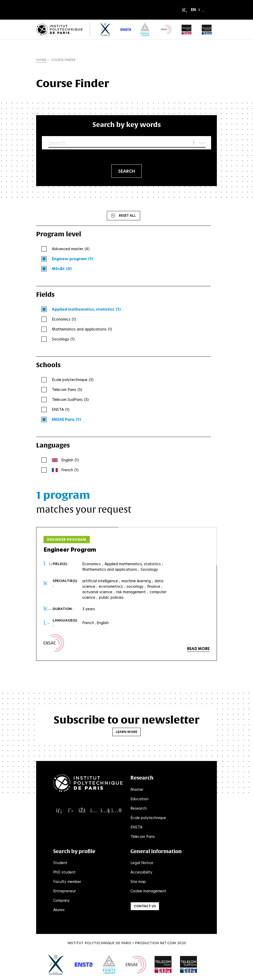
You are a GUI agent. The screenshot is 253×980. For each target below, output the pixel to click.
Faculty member (67, 882)
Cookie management (148, 891)
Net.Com (168, 943)
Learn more (126, 732)
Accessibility (141, 872)
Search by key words (127, 124)
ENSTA (136, 827)
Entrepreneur (65, 891)
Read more (198, 649)
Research (139, 808)
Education (139, 799)
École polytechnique (148, 818)
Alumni (59, 910)
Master (137, 789)
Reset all (127, 215)
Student (60, 863)
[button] (197, 10)
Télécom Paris (143, 837)
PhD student (64, 872)
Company (61, 900)
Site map (138, 882)
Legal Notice (142, 863)
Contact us (145, 906)
